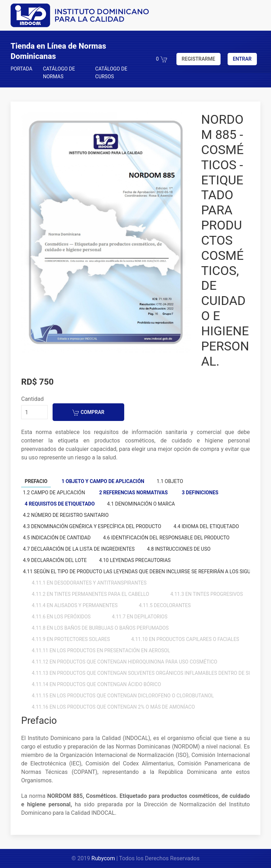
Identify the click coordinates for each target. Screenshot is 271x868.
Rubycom (103, 858)
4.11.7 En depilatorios (140, 617)
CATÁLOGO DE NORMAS (59, 73)
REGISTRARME (198, 59)
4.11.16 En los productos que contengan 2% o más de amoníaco (113, 707)
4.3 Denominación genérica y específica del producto (92, 526)
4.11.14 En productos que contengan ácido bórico (96, 684)
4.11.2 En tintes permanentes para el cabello (91, 594)
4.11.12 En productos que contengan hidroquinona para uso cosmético (125, 662)
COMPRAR (88, 412)
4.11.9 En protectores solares (71, 639)
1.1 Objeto (170, 481)
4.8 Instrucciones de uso (179, 549)
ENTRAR (242, 59)
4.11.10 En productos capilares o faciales (185, 639)
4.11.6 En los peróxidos (61, 617)
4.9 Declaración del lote (55, 560)
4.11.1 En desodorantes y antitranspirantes (89, 583)
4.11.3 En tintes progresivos (207, 594)
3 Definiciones (200, 493)
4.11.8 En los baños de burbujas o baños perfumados (100, 628)
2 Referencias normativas (133, 493)
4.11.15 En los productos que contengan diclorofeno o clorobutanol (123, 696)
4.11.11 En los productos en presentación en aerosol (101, 650)
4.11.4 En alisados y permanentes (75, 605)
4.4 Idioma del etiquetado (206, 526)
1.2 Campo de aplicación (54, 493)
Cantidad (32, 399)
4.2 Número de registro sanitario (66, 515)
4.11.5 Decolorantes (165, 605)
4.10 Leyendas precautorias (135, 560)
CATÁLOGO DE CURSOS (111, 73)
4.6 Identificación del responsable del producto (166, 538)
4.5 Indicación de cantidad (57, 538)
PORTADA (22, 69)
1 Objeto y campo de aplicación (103, 481)
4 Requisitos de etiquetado (60, 504)
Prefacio (36, 481)
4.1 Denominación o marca (141, 504)
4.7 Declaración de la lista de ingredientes (79, 549)
